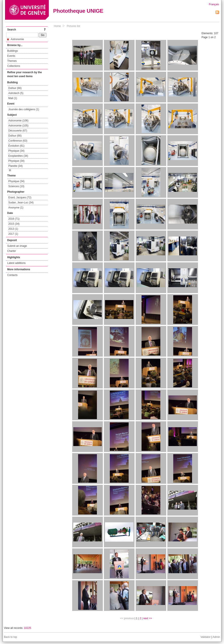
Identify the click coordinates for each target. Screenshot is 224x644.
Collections (14, 66)
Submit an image (17, 246)
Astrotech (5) (16, 93)
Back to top (10, 637)
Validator (205, 637)
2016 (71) (14, 219)
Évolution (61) (16, 146)
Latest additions (16, 263)
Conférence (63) (18, 141)
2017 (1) (13, 234)
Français (214, 4)
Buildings (13, 51)
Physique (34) (16, 151)
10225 (27, 628)
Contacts (12, 275)
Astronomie (15, 39)
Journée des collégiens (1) (24, 109)
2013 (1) (13, 229)
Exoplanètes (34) (18, 156)
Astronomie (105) (18, 126)
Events (11, 56)
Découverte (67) (18, 131)
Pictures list (73, 26)
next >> (148, 618)
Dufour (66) (15, 88)
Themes (12, 61)
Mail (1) (13, 98)
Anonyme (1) (16, 208)
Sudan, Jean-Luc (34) (21, 203)
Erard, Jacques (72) (20, 197)
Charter (12, 251)
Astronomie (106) (18, 121)
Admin (216, 637)
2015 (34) (14, 224)
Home (57, 26)
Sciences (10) (16, 186)
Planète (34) (15, 166)
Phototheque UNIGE (78, 11)
